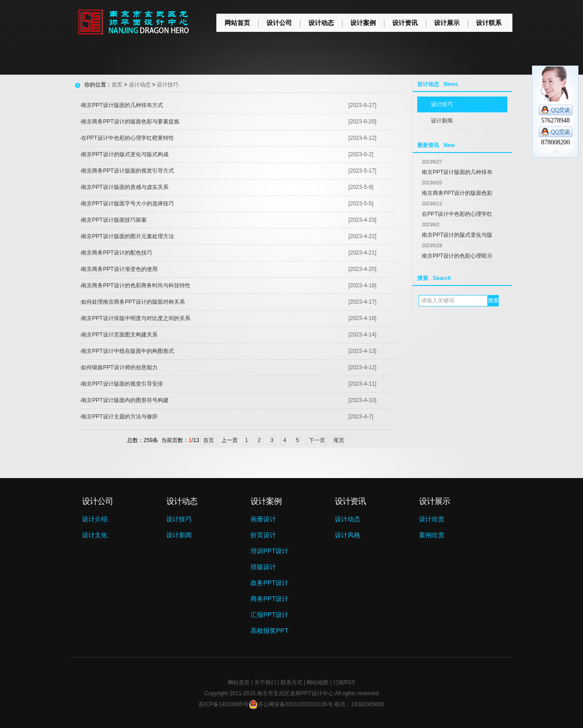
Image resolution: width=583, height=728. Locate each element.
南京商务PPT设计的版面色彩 (457, 193)
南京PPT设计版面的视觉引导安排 (122, 384)
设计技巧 (442, 104)
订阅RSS (344, 682)
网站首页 (237, 23)
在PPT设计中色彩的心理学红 (457, 214)
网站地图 (317, 682)
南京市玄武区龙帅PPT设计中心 (295, 693)
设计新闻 (442, 121)
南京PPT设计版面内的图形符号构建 (125, 400)
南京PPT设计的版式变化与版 (457, 235)
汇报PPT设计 (269, 615)
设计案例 (363, 23)
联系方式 (291, 682)
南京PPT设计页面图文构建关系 (119, 335)
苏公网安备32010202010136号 (291, 704)
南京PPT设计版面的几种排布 (457, 172)
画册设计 (263, 519)
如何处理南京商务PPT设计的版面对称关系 (133, 302)
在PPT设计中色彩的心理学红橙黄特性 (127, 138)
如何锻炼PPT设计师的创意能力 (119, 367)
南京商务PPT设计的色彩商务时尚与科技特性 (136, 285)
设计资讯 (405, 23)
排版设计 (263, 567)
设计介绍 (95, 519)
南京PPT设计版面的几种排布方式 (122, 105)
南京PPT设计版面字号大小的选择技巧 (127, 204)
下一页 (317, 440)
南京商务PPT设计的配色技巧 (116, 253)
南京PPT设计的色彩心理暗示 (457, 256)
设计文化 (95, 535)
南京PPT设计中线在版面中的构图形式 (127, 351)
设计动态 (321, 23)
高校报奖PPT (269, 631)
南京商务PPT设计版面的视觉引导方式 (127, 171)
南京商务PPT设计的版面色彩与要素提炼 (130, 122)
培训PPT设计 (269, 551)
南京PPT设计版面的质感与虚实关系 (125, 187)
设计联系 (489, 23)
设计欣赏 (432, 519)
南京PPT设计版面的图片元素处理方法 (127, 236)
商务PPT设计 (269, 599)
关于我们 (265, 682)
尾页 (339, 440)
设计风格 (348, 535)
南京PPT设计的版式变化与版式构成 (125, 154)
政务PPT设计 (269, 583)
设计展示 (447, 23)
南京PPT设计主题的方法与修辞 (119, 417)
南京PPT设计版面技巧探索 (114, 220)
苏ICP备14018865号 (223, 704)
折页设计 (263, 535)
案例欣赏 (432, 535)
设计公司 (279, 23)
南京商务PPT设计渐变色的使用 (119, 269)
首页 (117, 85)
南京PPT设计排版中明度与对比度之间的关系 (136, 318)
